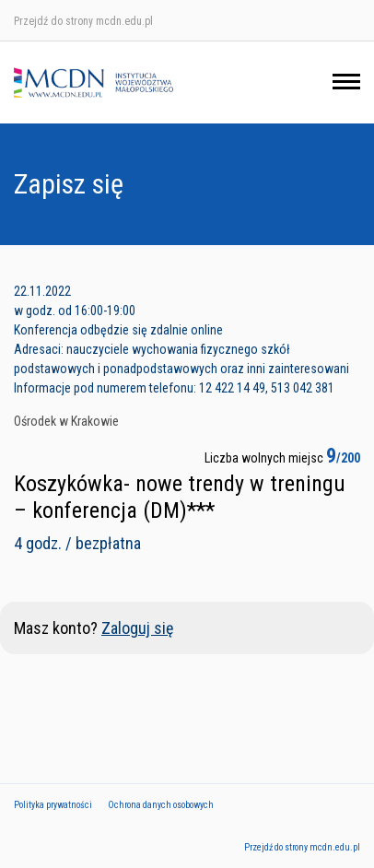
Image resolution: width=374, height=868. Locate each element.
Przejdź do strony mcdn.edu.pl (83, 21)
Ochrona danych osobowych (161, 805)
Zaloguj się (137, 628)
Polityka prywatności (53, 805)
